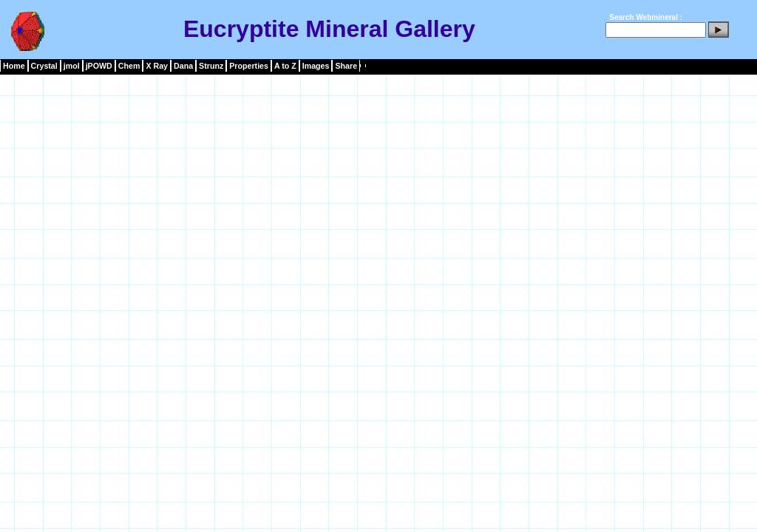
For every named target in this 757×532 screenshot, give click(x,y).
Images (316, 66)
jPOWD (99, 66)
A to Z (285, 66)
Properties (249, 66)
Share (346, 66)
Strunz (211, 66)
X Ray (157, 66)
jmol (72, 66)
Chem (129, 66)
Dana (183, 66)
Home (14, 66)
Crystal (44, 66)
